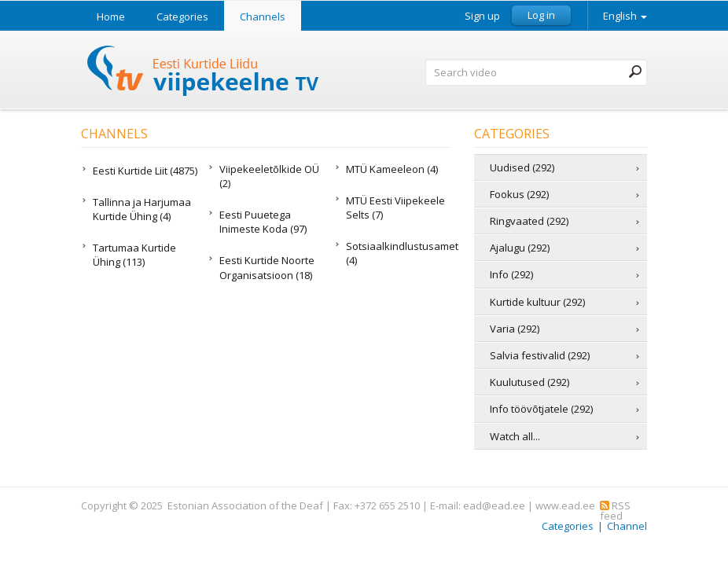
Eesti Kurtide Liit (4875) (145, 171)
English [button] (625, 16)
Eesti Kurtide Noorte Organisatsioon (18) (267, 267)
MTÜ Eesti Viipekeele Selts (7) (395, 208)
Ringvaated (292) (529, 221)
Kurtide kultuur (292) (537, 302)
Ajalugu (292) (520, 248)
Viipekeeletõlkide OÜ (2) (269, 176)
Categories (182, 17)
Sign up (482, 16)
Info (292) (511, 274)
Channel (627, 526)
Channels (263, 17)
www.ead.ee (565, 505)
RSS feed (615, 511)
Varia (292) (515, 329)
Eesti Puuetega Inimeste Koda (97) (263, 222)
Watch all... (515, 436)
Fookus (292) (519, 194)
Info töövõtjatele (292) (541, 409)
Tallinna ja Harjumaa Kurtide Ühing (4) (142, 209)
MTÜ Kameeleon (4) (392, 169)
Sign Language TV (204, 73)
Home (111, 17)
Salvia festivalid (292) (540, 355)
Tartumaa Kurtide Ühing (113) (134, 255)
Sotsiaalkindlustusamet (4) (398, 253)
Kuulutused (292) (529, 382)
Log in (541, 15)
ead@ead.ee (494, 505)
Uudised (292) (522, 167)
